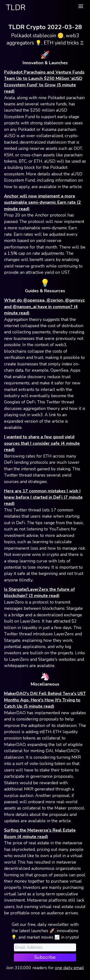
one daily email (69, 968)
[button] (81, 6)
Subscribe (45, 957)
